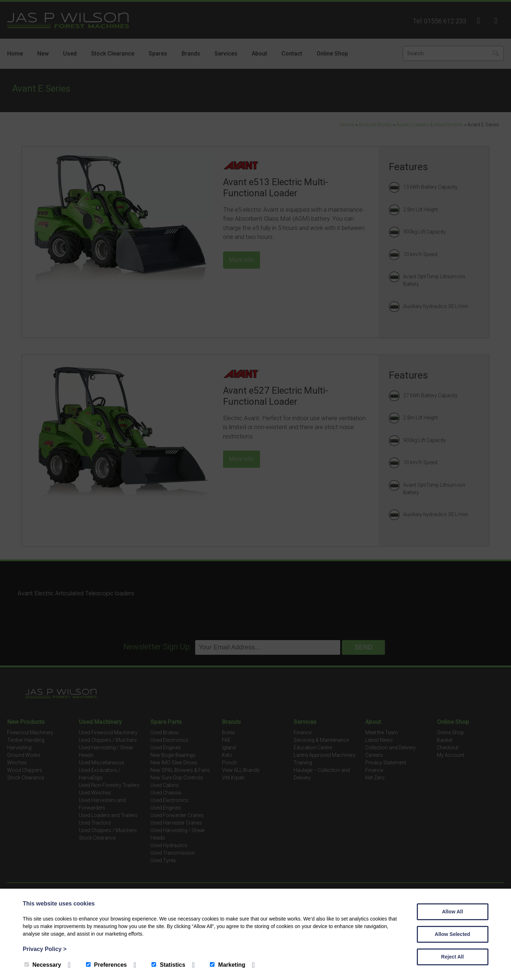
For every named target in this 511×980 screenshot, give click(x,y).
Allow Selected (452, 934)
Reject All (452, 957)
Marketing (228, 965)
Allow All (452, 912)
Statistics (168, 965)
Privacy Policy (45, 949)
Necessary (43, 965)
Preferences (107, 965)
